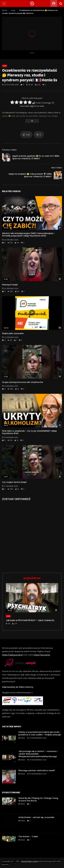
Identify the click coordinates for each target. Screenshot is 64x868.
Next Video (57, 168)
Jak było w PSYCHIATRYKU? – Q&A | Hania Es (30, 620)
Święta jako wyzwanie (13, 333)
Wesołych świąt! (10, 285)
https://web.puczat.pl (12, 655)
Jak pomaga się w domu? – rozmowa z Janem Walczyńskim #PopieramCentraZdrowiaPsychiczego (38, 754)
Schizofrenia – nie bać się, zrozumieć (36, 817)
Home (5, 10)
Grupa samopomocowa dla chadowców (23, 382)
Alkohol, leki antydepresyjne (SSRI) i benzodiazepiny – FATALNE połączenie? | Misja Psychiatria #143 (29, 235)
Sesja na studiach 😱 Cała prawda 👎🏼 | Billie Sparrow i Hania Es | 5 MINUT (30, 175)
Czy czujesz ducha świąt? (14, 482)
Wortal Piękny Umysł (30, 861)
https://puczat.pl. (42, 655)
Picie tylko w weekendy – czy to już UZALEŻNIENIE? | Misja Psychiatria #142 (29, 432)
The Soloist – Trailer (28, 837)
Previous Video (9, 150)
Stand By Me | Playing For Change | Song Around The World (38, 799)
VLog (13, 10)
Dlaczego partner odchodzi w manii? (37, 770)
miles (23, 738)
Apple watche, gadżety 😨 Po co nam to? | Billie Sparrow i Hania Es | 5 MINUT (36, 157)
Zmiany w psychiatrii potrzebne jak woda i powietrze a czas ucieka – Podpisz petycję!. (40, 733)
